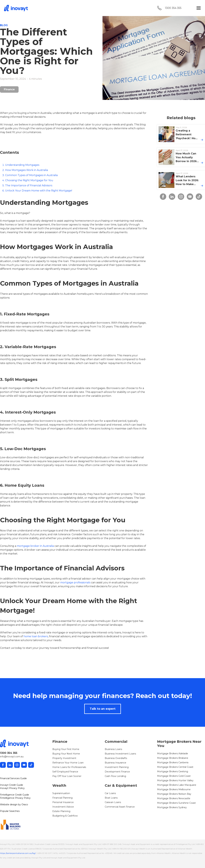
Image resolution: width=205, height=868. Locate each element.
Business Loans (113, 749)
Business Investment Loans (120, 754)
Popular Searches (10, 811)
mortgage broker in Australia (35, 546)
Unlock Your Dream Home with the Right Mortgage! (39, 191)
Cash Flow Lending (115, 776)
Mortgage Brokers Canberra (173, 762)
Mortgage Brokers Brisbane (173, 758)
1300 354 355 (173, 8)
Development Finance (117, 772)
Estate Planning (61, 811)
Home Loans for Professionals (69, 767)
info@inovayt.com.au (12, 757)
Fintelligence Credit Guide (14, 795)
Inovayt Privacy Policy (12, 788)
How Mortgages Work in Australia (27, 170)
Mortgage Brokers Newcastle (174, 798)
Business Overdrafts (116, 758)
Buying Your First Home (66, 749)
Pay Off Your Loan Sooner (67, 776)
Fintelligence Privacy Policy (15, 798)
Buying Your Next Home (66, 754)
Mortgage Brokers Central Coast (175, 767)
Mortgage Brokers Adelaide (173, 754)
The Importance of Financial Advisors (29, 185)
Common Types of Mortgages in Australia (31, 175)
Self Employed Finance (65, 772)
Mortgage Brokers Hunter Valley (175, 780)
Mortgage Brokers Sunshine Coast (176, 803)
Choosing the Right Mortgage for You (29, 180)
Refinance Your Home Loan (68, 763)
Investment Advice (63, 807)
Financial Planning (62, 798)
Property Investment (64, 758)
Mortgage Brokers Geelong (173, 771)
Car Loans (110, 793)
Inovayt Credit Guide (12, 785)
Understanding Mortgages (22, 165)
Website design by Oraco (14, 804)
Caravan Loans (113, 802)
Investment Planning (117, 767)
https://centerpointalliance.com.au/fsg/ (18, 853)
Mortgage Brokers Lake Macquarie (177, 785)
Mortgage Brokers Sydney (172, 807)
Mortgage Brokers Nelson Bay (174, 794)
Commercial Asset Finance (120, 807)
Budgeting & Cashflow (65, 816)
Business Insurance (115, 763)
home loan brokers (36, 636)
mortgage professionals (75, 582)
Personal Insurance (63, 802)
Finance (9, 89)
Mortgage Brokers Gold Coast (174, 776)
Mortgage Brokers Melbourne (174, 789)
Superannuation (61, 793)
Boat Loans (111, 798)
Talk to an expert (103, 709)
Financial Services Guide (13, 778)
